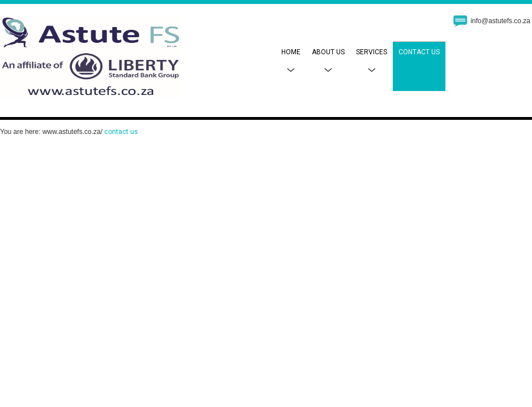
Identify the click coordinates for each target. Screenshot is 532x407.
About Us (328, 60)
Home (291, 60)
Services (372, 60)
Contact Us (419, 52)
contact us (121, 132)
